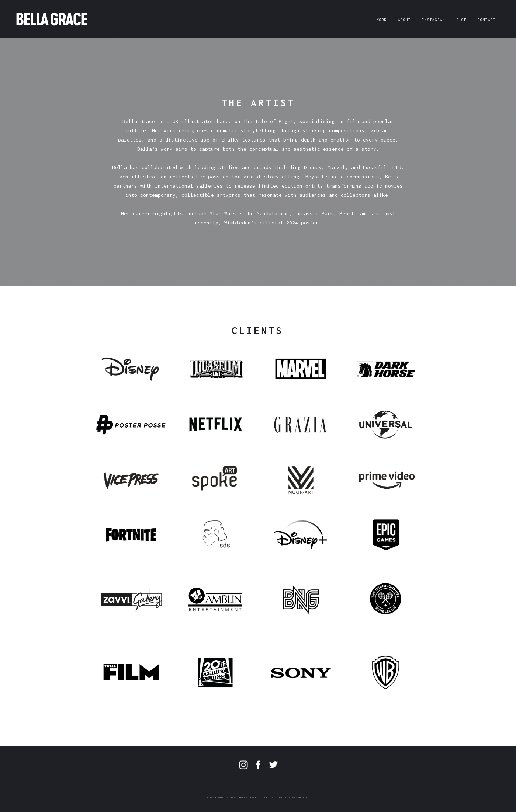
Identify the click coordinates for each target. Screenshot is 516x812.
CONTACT (487, 20)
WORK (382, 20)
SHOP (461, 20)
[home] (52, 18)
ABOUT (404, 20)
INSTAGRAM (434, 20)
